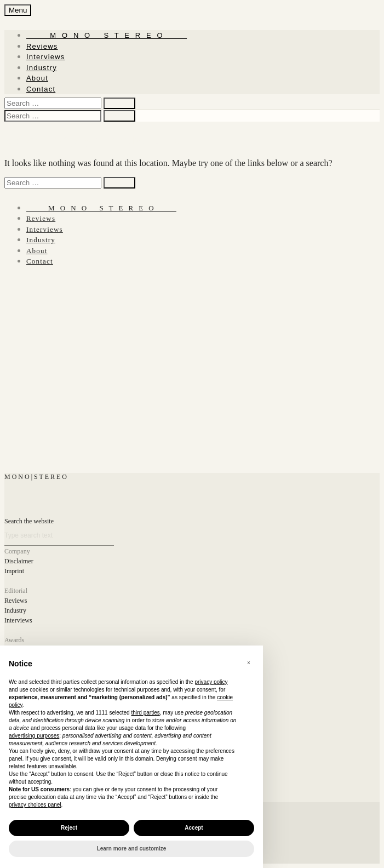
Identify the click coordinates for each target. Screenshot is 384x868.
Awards (14, 640)
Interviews (46, 57)
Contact (41, 89)
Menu (18, 10)
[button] (249, 663)
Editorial (16, 591)
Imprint (14, 571)
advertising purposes (34, 736)
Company (17, 551)
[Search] (59, 536)
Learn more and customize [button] (132, 849)
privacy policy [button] (211, 682)
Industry (42, 68)
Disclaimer (19, 561)
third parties (145, 713)
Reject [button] (69, 828)
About (37, 78)
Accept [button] (194, 828)
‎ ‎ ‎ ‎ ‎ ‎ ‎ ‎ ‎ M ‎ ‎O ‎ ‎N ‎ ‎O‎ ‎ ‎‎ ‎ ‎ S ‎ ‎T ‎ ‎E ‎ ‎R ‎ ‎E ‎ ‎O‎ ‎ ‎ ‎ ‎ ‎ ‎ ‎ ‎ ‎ (107, 35)
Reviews (42, 46)
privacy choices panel (35, 805)
